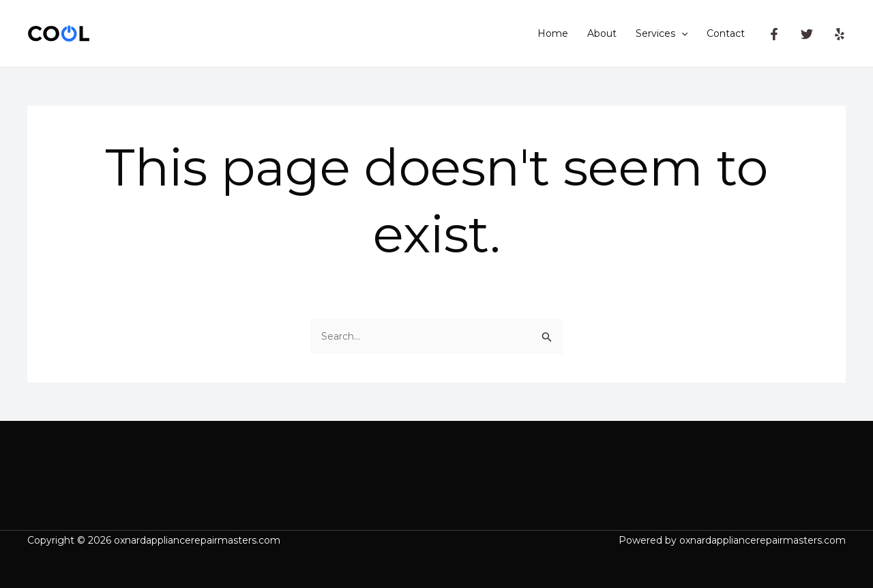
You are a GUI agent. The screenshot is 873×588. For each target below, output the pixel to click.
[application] (681, 33)
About (602, 33)
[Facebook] (774, 34)
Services (662, 33)
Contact (726, 33)
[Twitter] (807, 34)
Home (553, 33)
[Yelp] (840, 34)
